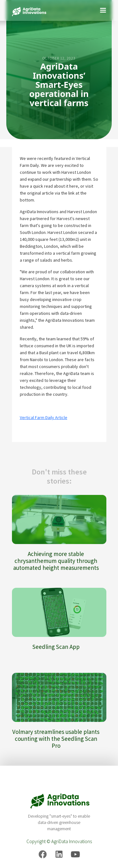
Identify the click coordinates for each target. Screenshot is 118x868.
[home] (28, 10)
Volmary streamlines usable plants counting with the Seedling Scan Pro (56, 739)
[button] (103, 9)
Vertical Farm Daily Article (44, 417)
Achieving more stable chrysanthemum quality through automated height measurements (56, 561)
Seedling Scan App (56, 647)
